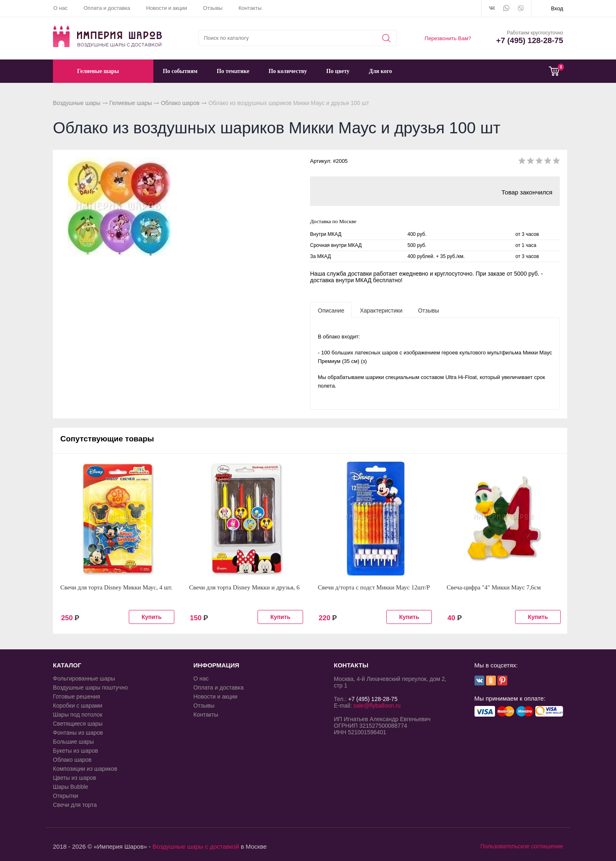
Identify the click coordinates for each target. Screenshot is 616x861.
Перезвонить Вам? (448, 38)
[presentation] (331, 310)
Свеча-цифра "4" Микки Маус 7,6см (494, 587)
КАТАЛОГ (67, 665)
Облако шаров (180, 103)
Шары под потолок (78, 715)
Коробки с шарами (78, 706)
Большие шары (73, 742)
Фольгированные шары (84, 678)
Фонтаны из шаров (78, 733)
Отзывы (213, 8)
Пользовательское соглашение (522, 846)
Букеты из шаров (75, 751)
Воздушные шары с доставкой (196, 846)
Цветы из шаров (74, 778)
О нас (60, 8)
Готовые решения (76, 697)
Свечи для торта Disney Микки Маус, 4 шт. (116, 587)
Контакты (250, 8)
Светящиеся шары (78, 724)
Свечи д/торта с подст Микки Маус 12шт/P (374, 587)
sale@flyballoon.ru (377, 706)
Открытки (66, 796)
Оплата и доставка (107, 8)
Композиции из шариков (85, 769)
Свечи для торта (75, 805)
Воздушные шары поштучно (90, 687)
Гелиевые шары (131, 103)
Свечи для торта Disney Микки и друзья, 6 (244, 587)
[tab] (331, 310)
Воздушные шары (77, 103)
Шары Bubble (71, 787)
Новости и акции (167, 8)
